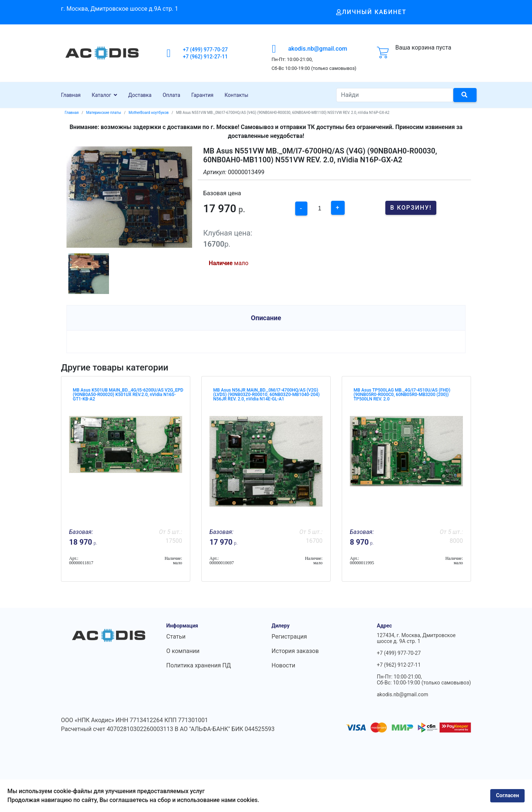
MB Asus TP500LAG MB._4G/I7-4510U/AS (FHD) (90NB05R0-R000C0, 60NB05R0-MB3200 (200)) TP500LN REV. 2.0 (402, 395)
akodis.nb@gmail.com (318, 49)
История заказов (295, 651)
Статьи (176, 637)
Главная (71, 95)
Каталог (101, 95)
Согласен (507, 796)
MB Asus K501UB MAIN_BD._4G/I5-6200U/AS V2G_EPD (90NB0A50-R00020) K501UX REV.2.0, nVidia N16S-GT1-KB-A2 (128, 395)
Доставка (140, 95)
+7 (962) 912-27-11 (205, 57)
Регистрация (289, 637)
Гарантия (202, 95)
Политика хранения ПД (199, 665)
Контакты (236, 95)
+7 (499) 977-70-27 (205, 50)
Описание (266, 318)
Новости (283, 665)
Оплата (171, 95)
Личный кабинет (371, 12)
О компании (183, 651)
